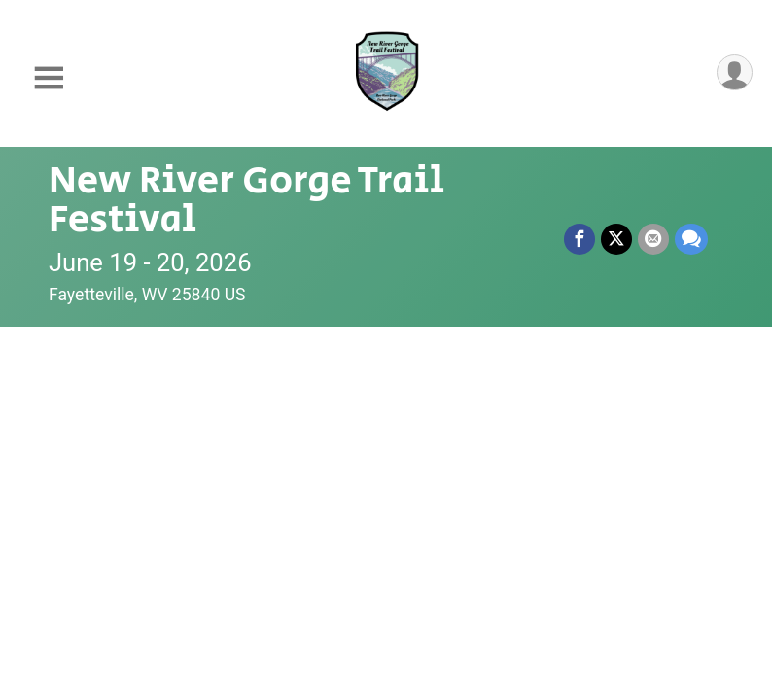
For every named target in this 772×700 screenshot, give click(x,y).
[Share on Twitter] (616, 239)
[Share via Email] (653, 239)
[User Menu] (735, 72)
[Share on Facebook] (579, 239)
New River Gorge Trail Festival (246, 200)
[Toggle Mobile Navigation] (49, 78)
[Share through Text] (691, 239)
